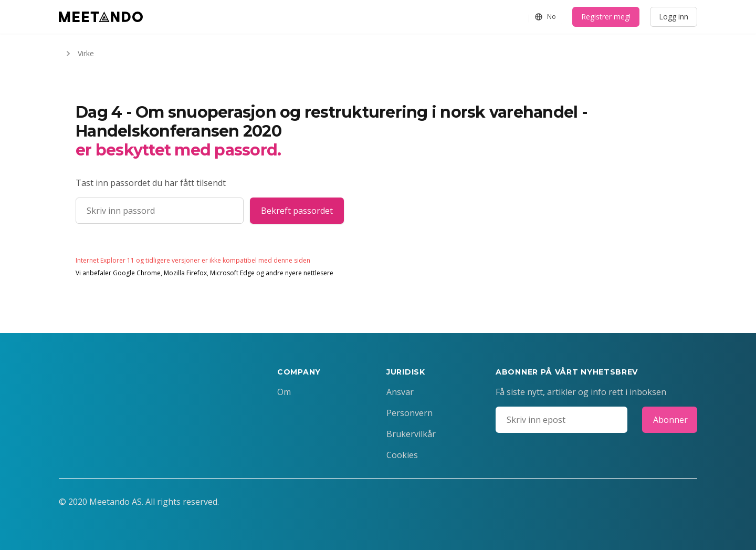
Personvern (409, 413)
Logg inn (674, 17)
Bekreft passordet (297, 211)
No (545, 17)
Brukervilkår (411, 434)
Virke (78, 54)
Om (284, 392)
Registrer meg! (606, 17)
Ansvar (400, 392)
